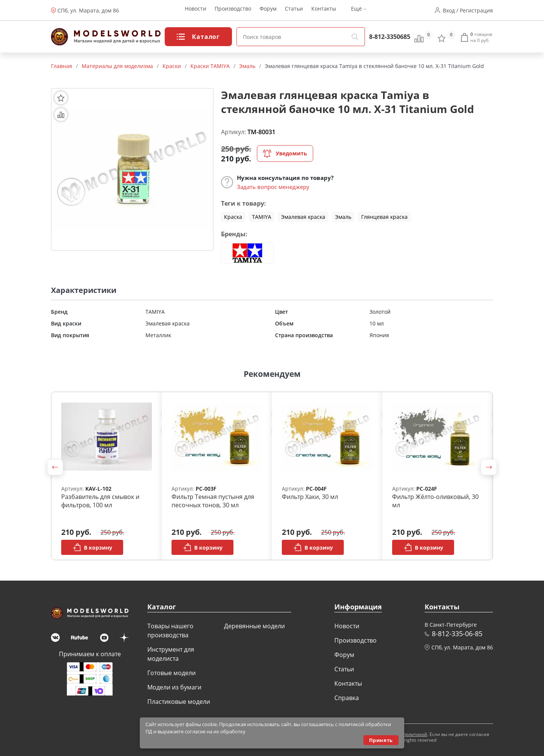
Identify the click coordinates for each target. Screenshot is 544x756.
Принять (381, 740)
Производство (233, 10)
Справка (347, 698)
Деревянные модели (254, 626)
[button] (55, 467)
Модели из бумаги (174, 687)
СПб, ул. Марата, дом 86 (88, 10)
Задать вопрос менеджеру (273, 187)
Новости (195, 10)
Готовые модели (172, 673)
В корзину (92, 547)
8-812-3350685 (390, 37)
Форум (268, 10)
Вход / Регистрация (468, 10)
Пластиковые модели (179, 702)
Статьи (294, 10)
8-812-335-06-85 (457, 634)
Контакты (324, 10)
